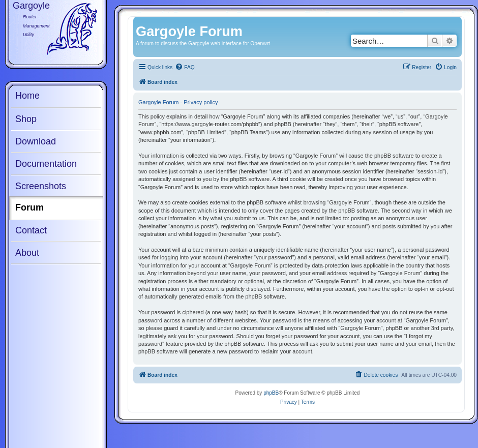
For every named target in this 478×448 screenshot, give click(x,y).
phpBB (271, 393)
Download (36, 141)
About (27, 253)
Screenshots (41, 186)
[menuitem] (185, 68)
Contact (31, 230)
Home (27, 96)
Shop (26, 119)
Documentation (46, 164)
